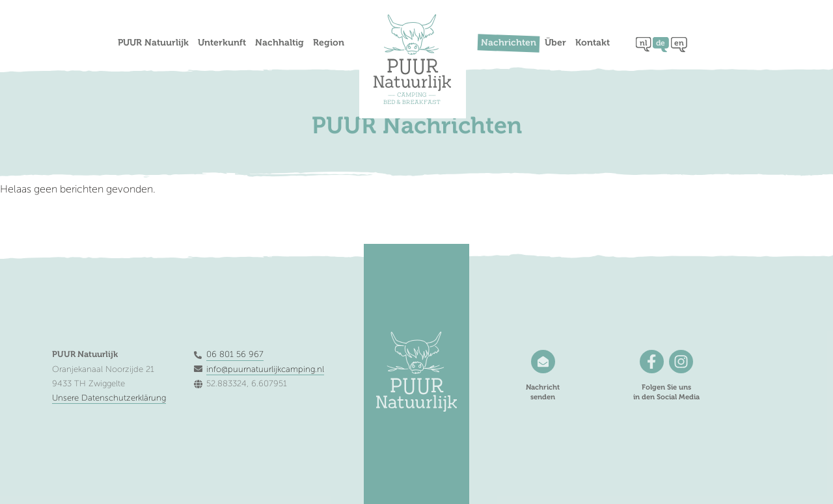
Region (329, 43)
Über (555, 43)
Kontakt (593, 43)
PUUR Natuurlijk (153, 43)
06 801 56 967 (235, 354)
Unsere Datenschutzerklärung (109, 398)
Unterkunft (222, 43)
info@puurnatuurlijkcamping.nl (265, 369)
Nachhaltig (280, 43)
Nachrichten (509, 43)
